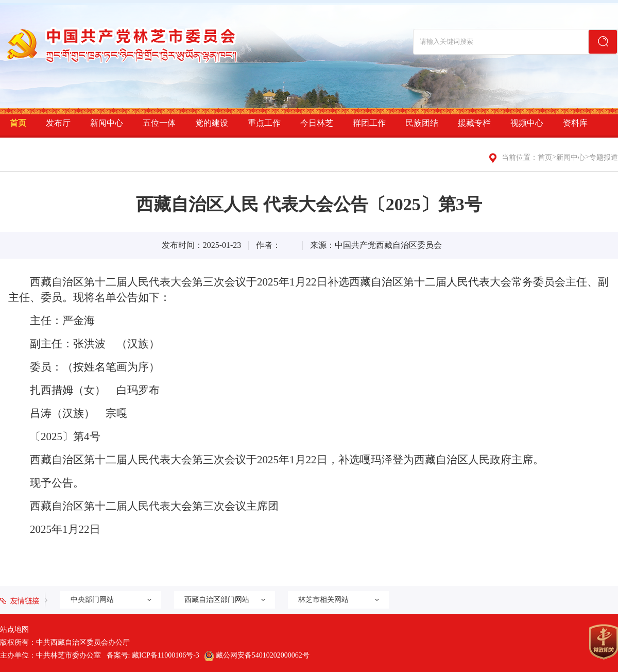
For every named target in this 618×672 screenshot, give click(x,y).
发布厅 (58, 123)
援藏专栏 (474, 123)
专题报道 (604, 157)
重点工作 (264, 123)
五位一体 (159, 123)
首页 (18, 123)
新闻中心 (107, 123)
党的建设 (212, 123)
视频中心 (527, 123)
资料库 (575, 123)
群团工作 (369, 123)
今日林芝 (317, 123)
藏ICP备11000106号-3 (166, 655)
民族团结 (422, 123)
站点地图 (14, 629)
